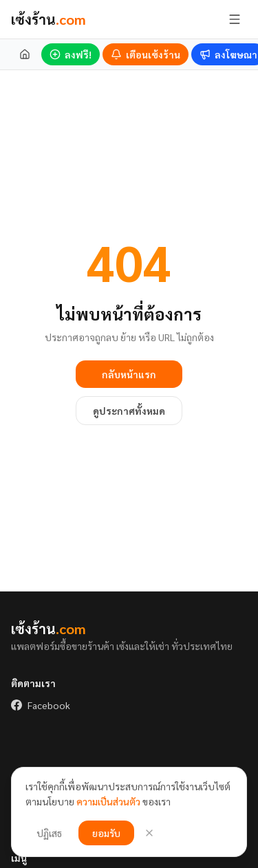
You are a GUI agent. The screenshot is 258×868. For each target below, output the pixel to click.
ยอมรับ (106, 833)
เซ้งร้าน (49, 19)
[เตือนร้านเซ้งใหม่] (146, 54)
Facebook (41, 705)
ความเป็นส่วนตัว (108, 801)
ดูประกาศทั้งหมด (129, 411)
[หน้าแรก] (25, 54)
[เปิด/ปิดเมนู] (235, 19)
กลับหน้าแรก (129, 374)
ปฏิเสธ (49, 833)
